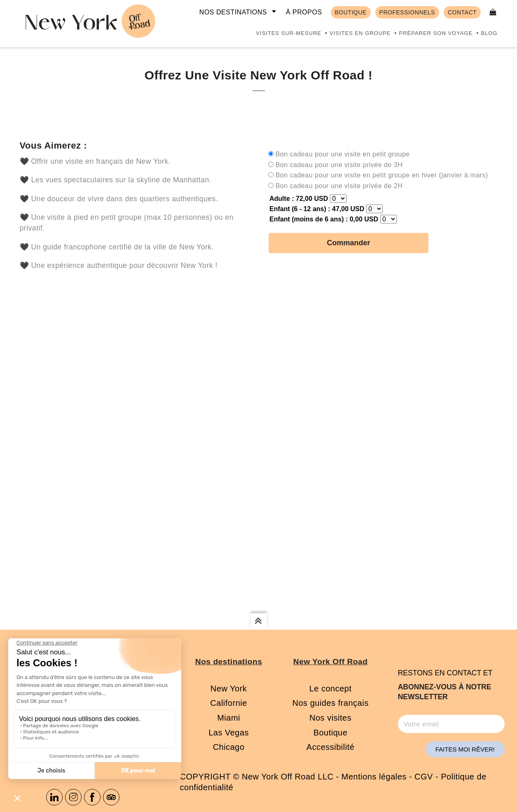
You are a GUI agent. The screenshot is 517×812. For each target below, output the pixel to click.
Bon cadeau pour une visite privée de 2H (339, 186)
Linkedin (54, 797)
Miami (229, 718)
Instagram (73, 797)
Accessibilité (331, 747)
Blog (489, 33)
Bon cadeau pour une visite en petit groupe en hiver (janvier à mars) (382, 175)
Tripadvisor (111, 797)
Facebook (92, 797)
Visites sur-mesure (289, 33)
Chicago (229, 747)
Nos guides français (331, 703)
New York (229, 689)
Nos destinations (233, 12)
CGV (424, 777)
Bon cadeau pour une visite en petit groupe (343, 154)
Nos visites (330, 718)
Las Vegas (229, 733)
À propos (304, 12)
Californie (228, 703)
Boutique (331, 733)
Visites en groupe (360, 33)
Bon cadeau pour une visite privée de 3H (339, 165)
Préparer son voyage (436, 33)
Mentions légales (374, 777)
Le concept (331, 689)
